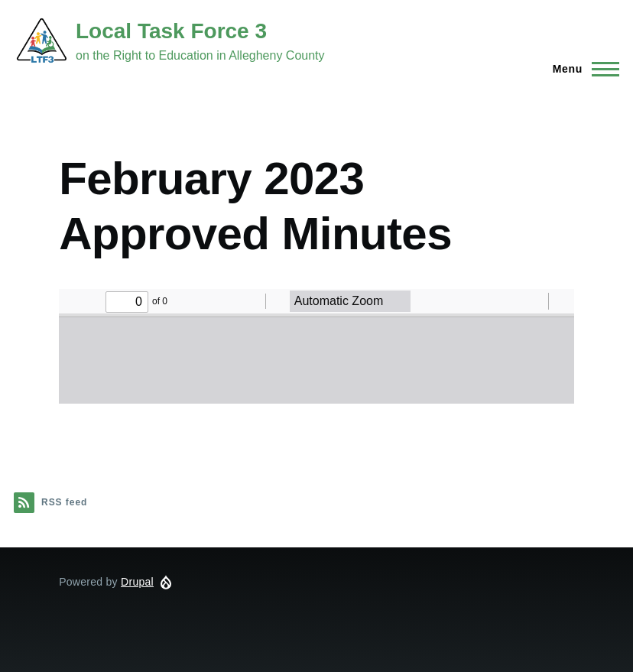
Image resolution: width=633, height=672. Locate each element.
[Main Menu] (581, 69)
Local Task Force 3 (171, 31)
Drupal (137, 582)
